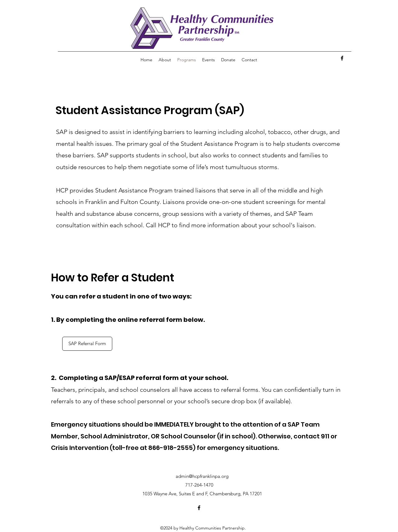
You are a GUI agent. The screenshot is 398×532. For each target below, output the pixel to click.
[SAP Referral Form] (87, 344)
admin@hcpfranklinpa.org (202, 476)
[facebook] (342, 58)
